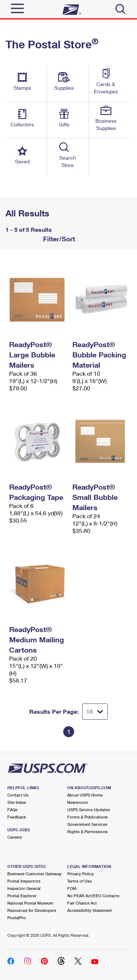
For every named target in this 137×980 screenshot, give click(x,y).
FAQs (12, 810)
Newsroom (78, 802)
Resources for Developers (32, 910)
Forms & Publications (87, 817)
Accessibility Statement (90, 910)
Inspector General (24, 888)
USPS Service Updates (89, 810)
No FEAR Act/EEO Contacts (93, 896)
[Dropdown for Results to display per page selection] (95, 712)
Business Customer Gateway (35, 874)
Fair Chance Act (82, 903)
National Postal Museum (30, 903)
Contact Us (18, 795)
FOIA (72, 888)
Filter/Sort (58, 239)
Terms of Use (79, 881)
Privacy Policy (81, 874)
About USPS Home (85, 795)
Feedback (17, 817)
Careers (15, 837)
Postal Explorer (22, 896)
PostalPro (17, 918)
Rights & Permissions (87, 831)
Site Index (17, 802)
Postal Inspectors (24, 881)
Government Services (87, 824)
